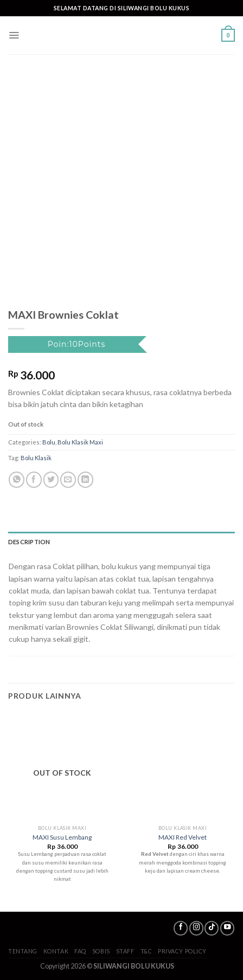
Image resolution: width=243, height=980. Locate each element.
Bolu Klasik (36, 458)
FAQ (80, 951)
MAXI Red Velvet (183, 837)
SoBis (101, 951)
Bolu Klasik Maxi (80, 442)
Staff (125, 951)
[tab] (121, 542)
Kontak (56, 951)
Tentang (23, 951)
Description (29, 542)
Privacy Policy (182, 951)
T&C (146, 951)
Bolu (49, 442)
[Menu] (14, 35)
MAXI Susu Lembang (62, 837)
